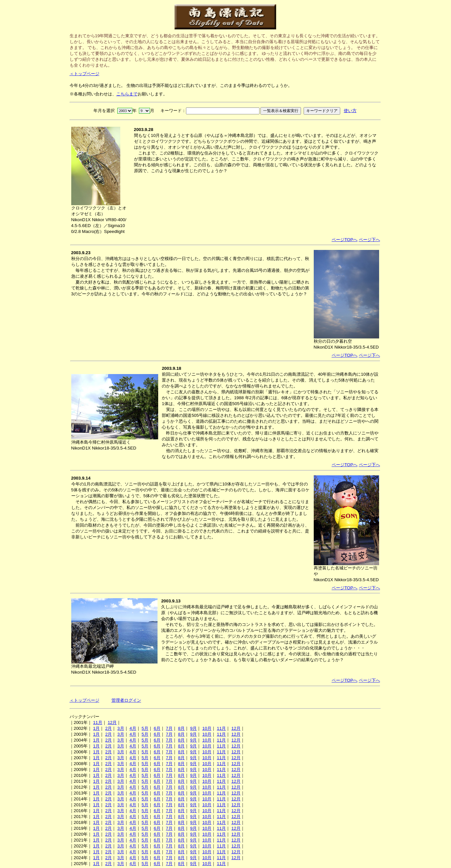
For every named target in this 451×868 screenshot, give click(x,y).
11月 (98, 722)
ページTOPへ (345, 240)
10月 (207, 728)
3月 (121, 728)
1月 (96, 728)
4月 (133, 728)
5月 (145, 728)
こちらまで (127, 94)
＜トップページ (84, 74)
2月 (109, 728)
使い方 (350, 111)
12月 (112, 722)
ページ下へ (369, 240)
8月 (181, 728)
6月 (157, 728)
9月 (193, 728)
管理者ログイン (126, 700)
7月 (169, 728)
